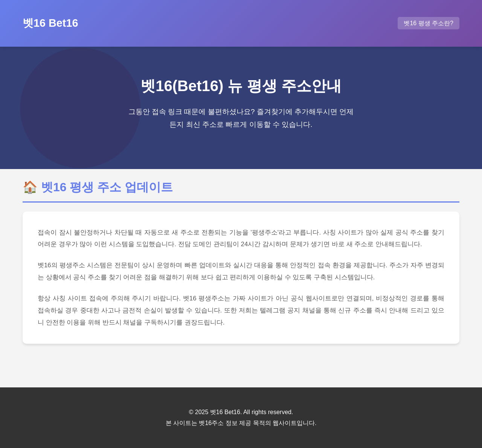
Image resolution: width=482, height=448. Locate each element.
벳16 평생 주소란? (429, 23)
